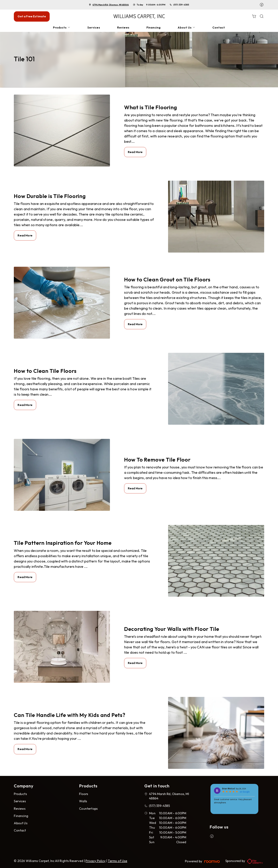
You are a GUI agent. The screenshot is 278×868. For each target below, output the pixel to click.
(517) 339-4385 (181, 5)
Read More (135, 152)
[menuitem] (62, 28)
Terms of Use (117, 861)
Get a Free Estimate (32, 16)
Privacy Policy (95, 861)
